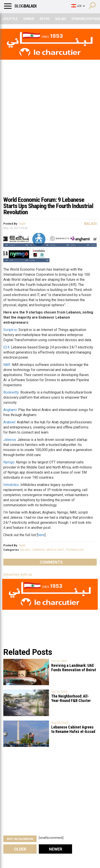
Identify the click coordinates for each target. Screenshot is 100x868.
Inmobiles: (11, 485)
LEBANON (38, 550)
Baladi (61, 19)
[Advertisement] (50, 141)
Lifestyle (10, 19)
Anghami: (10, 410)
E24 (6, 347)
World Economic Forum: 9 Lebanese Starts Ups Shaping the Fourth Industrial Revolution (48, 206)
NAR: (7, 365)
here (41, 535)
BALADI (25, 550)
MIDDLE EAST (55, 550)
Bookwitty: (11, 392)
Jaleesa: (10, 440)
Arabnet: (10, 422)
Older (20, 849)
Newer (56, 849)
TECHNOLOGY (75, 550)
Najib (22, 224)
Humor (29, 19)
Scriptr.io (10, 330)
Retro (45, 19)
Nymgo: (9, 462)
